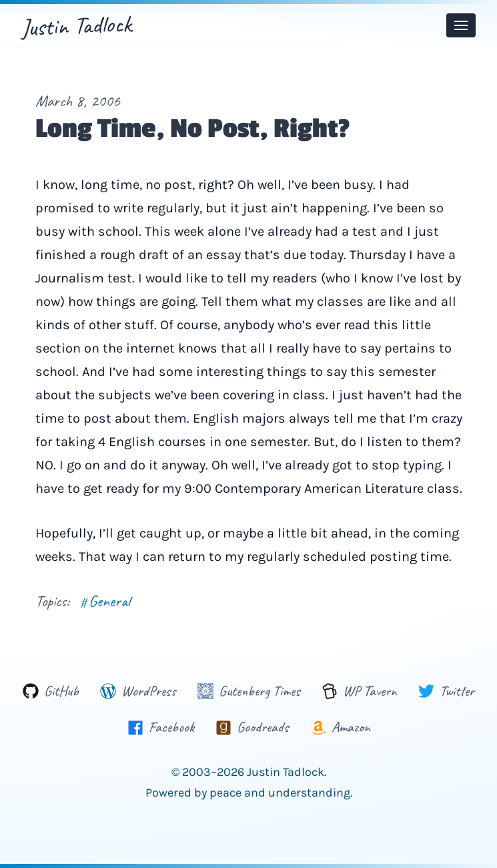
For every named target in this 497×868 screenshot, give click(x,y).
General (105, 601)
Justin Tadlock (76, 25)
